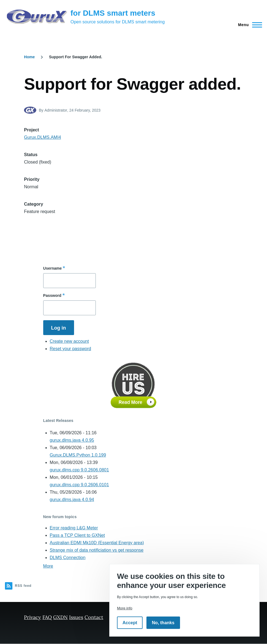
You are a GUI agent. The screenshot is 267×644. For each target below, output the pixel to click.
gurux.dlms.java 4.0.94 (72, 500)
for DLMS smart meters (113, 13)
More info (125, 608)
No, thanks (163, 623)
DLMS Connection (68, 558)
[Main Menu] (248, 25)
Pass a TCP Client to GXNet (77, 535)
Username (53, 268)
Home (29, 57)
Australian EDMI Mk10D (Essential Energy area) (97, 543)
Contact (94, 617)
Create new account (69, 341)
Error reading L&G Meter (74, 528)
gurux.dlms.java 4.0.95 (72, 440)
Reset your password (70, 349)
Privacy (32, 617)
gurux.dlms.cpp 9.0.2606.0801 (79, 470)
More (48, 566)
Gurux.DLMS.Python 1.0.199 (78, 455)
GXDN (60, 617)
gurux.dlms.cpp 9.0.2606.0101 (79, 485)
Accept (130, 623)
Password (52, 295)
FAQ (47, 617)
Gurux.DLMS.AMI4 (42, 137)
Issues (76, 617)
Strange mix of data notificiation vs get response (97, 550)
